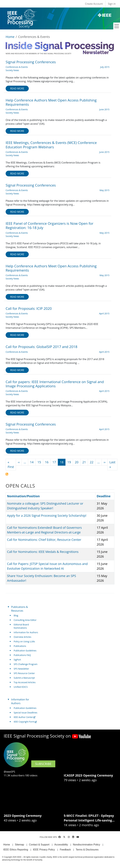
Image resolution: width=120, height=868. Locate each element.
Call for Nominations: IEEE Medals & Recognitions (43, 552)
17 (54, 462)
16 (47, 462)
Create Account (94, 4)
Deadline (104, 496)
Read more (17, 88)
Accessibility (61, 845)
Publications (20, 646)
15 (39, 462)
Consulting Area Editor (25, 620)
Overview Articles (22, 637)
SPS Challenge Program (26, 664)
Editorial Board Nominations (21, 626)
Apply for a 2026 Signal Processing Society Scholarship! (47, 516)
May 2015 (104, 190)
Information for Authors (26, 632)
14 (32, 462)
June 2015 (104, 109)
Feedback (65, 850)
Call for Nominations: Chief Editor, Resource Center (44, 540)
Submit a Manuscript (24, 678)
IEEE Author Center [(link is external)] (25, 717)
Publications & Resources (20, 609)
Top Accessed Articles (25, 682)
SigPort (17, 660)
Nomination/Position (25, 496)
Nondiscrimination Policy (86, 845)
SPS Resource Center (24, 673)
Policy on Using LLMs (24, 641)
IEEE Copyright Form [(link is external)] (25, 722)
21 (84, 462)
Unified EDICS (21, 687)
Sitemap (19, 845)
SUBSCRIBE (43, 764)
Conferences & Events (17, 67)
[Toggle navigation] (117, 26)
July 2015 (105, 67)
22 (92, 462)
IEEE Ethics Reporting (16, 850)
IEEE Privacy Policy (44, 850)
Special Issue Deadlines (26, 713)
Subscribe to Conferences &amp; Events (7, 474)
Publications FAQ (22, 655)
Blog (16, 615)
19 (69, 462)
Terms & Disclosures (87, 850)
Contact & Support (39, 845)
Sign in (112, 4)
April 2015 (104, 313)
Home (10, 37)
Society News (12, 70)
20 (77, 462)
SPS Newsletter (21, 669)
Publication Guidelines (25, 651)
